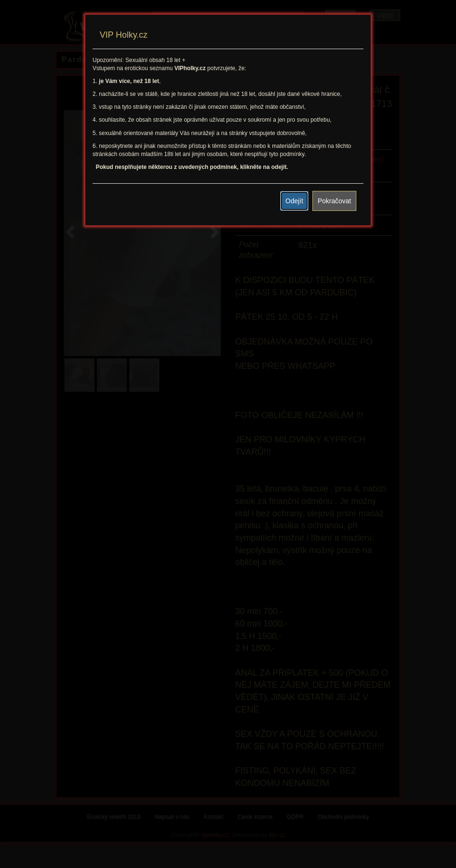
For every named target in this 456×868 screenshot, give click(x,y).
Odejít (294, 201)
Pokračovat (334, 201)
